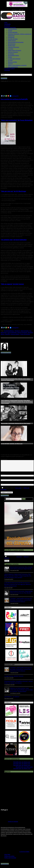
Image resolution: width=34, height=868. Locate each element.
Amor (16, 831)
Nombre (3, 476)
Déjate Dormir (12, 41)
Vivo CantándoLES (13, 67)
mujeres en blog (17, 836)
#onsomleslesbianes (20, 830)
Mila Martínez (9, 836)
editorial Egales (25, 331)
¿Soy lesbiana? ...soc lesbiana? (12, 699)
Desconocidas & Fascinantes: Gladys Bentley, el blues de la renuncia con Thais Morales (21, 594)
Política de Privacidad (10, 860)
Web (2, 485)
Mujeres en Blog (12, 62)
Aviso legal (7, 857)
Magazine (3, 836)
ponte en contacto (13, 824)
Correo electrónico (6, 481)
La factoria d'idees (24, 854)
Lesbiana (3, 835)
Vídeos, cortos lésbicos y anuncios (17, 65)
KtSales (10, 57)
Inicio (6, 22)
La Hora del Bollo (13, 32)
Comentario (4, 459)
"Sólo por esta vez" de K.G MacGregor (13, 191)
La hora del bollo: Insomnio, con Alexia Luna (12, 444)
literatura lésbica (27, 835)
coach (24, 831)
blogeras (20, 831)
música (23, 836)
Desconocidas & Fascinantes (16, 42)
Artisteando (11, 37)
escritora (22, 833)
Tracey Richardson (25, 334)
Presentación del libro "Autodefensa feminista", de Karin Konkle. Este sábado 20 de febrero (19, 684)
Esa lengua (11, 54)
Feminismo (28, 833)
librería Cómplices (22, 332)
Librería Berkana (10, 835)
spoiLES (10, 31)
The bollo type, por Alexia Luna (22, 764)
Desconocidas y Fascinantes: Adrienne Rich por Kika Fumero (16, 423)
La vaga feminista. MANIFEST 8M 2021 (14, 678)
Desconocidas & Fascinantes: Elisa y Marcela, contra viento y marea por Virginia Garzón (21, 570)
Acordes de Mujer (13, 39)
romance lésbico (15, 334)
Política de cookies (9, 858)
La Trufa (10, 60)
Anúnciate (7, 70)
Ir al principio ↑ (5, 498)
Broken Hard (11, 45)
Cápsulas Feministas (14, 47)
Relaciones (27, 836)
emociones (17, 833)
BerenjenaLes (12, 44)
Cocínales (11, 49)
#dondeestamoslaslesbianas (8, 830)
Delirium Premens (13, 52)
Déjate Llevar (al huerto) (15, 50)
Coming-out (4, 833)
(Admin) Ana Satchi (6, 353)
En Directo (7, 26)
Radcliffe (7, 334)
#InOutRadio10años (13, 55)
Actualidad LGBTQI (9, 69)
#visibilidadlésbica (9, 331)
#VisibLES (17, 331)
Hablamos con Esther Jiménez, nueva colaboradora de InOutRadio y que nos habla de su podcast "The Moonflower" (21, 692)
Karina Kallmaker (12, 332)
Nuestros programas (10, 27)
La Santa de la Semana (14, 59)
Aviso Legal (18, 490)
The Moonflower (12, 29)
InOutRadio (7, 24)
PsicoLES (10, 64)
